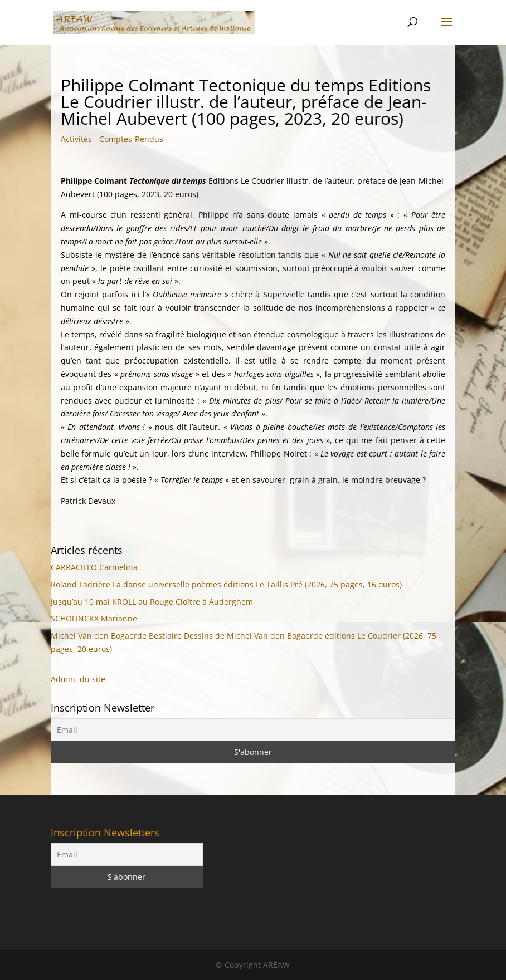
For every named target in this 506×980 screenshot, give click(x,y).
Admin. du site (78, 679)
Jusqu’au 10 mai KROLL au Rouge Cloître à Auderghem (152, 602)
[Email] (253, 730)
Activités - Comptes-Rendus (112, 139)
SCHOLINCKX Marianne (94, 618)
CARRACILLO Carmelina (94, 567)
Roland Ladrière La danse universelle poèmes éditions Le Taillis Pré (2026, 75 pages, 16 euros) (226, 584)
